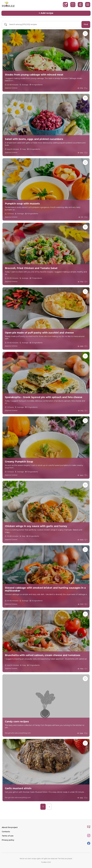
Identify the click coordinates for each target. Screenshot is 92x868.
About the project (10, 827)
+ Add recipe (46, 13)
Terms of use (8, 836)
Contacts (6, 832)
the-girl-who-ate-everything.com (18, 733)
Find (86, 24)
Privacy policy (8, 840)
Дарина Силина (11, 88)
